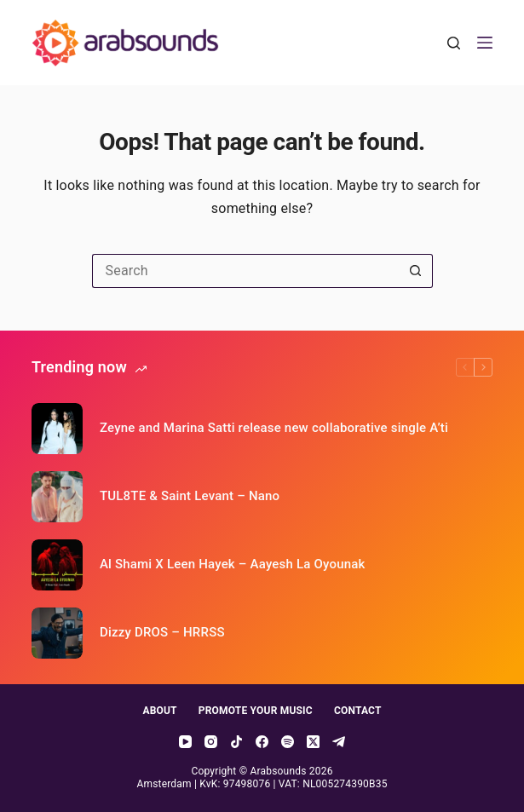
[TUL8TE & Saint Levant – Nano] (57, 497)
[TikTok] (236, 742)
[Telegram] (339, 742)
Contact (358, 711)
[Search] (454, 43)
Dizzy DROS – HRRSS (162, 632)
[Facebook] (262, 742)
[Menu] (485, 43)
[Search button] (416, 271)
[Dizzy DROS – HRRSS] (57, 633)
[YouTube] (185, 742)
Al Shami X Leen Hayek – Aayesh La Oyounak (233, 564)
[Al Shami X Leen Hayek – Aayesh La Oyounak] (57, 565)
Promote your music (256, 711)
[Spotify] (288, 742)
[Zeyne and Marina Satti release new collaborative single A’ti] (57, 429)
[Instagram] (211, 742)
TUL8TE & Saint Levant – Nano (190, 496)
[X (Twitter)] (313, 742)
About (159, 711)
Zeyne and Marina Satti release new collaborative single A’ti (274, 428)
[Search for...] (245, 271)
